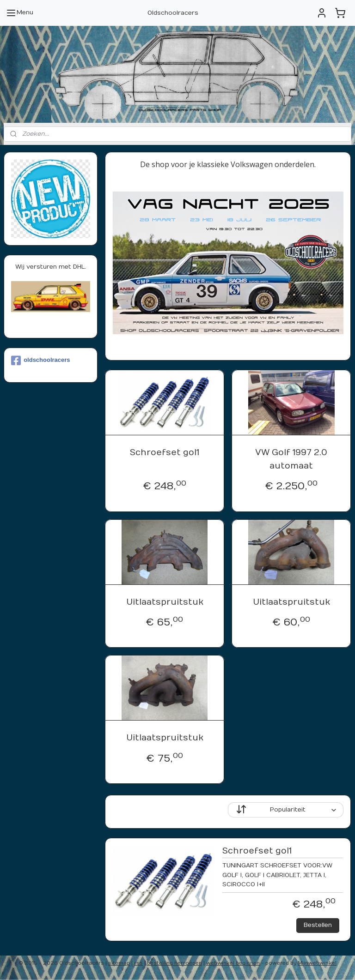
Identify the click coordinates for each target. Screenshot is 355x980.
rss (138, 963)
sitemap (119, 963)
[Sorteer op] (286, 810)
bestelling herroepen (174, 963)
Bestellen (318, 925)
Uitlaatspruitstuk (165, 602)
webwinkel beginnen (233, 963)
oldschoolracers (40, 361)
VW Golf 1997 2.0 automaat (292, 459)
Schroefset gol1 (165, 453)
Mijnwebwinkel (317, 963)
